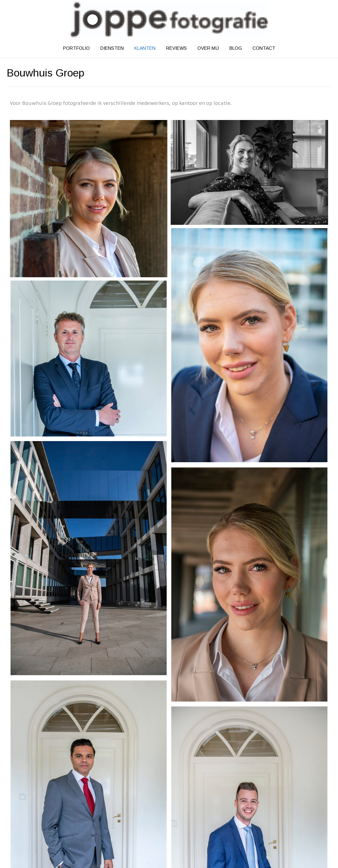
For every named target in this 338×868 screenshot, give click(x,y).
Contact (264, 48)
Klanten (145, 48)
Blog (236, 48)
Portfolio (76, 48)
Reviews (176, 48)
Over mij (208, 48)
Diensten (112, 48)
